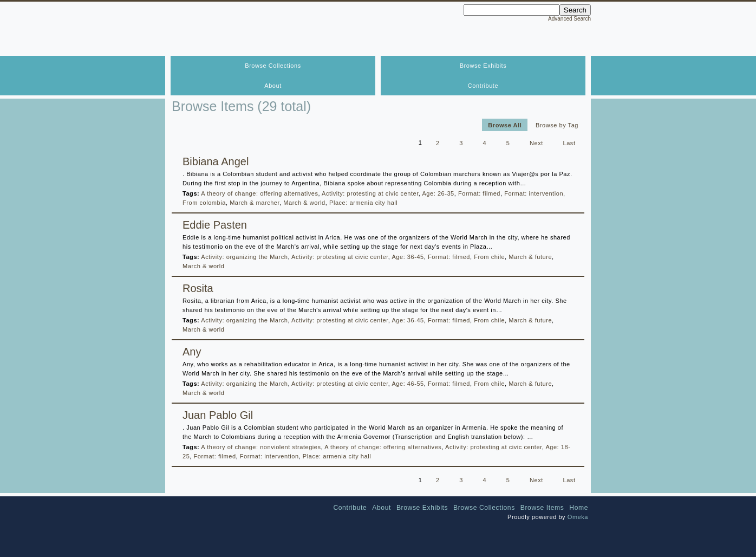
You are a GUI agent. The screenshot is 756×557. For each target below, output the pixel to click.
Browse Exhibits (483, 66)
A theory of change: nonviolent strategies (261, 447)
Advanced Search (569, 19)
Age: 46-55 (408, 384)
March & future (530, 257)
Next (536, 143)
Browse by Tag (557, 125)
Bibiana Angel (216, 161)
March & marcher (255, 203)
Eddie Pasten (215, 225)
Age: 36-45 (408, 257)
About (273, 86)
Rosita (198, 288)
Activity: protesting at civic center (370, 193)
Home (579, 508)
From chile (489, 257)
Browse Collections (273, 66)
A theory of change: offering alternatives (259, 193)
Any (192, 352)
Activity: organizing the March (244, 257)
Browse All (505, 125)
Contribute (483, 86)
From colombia (204, 203)
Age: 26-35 (438, 193)
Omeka (578, 517)
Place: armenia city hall (363, 203)
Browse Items (542, 508)
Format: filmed (479, 193)
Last (569, 143)
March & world (304, 203)
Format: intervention (534, 193)
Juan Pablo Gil (218, 415)
